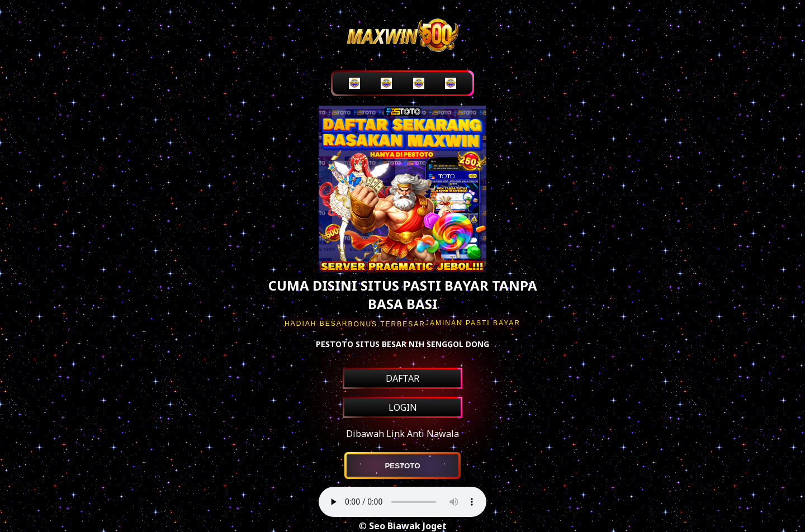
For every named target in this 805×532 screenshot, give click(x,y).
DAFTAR (402, 378)
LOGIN (403, 407)
